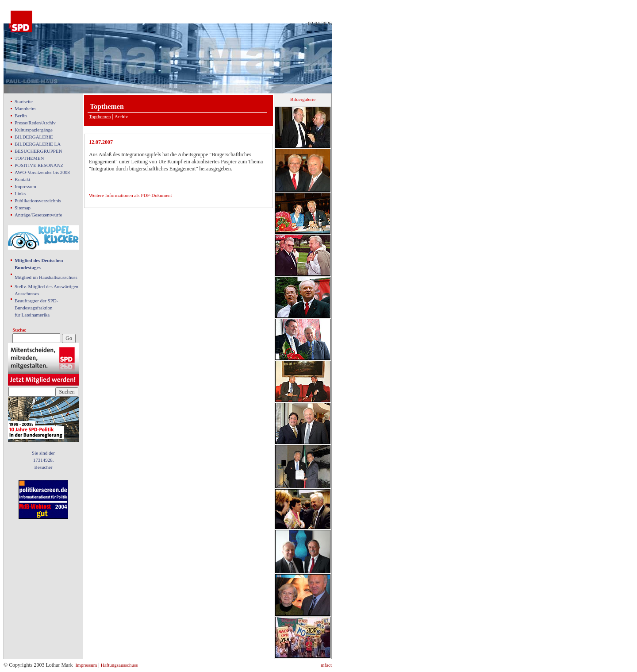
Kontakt (22, 179)
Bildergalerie (303, 99)
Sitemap (23, 208)
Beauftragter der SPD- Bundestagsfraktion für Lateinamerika (36, 308)
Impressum (25, 186)
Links (20, 193)
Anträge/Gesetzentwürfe (38, 215)
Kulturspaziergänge (34, 130)
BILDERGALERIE (34, 137)
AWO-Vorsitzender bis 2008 (42, 172)
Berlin (21, 116)
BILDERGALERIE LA (38, 144)
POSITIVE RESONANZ (39, 165)
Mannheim (25, 108)
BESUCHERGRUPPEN (38, 151)
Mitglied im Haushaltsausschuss (46, 277)
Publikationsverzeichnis (38, 201)
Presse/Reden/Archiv (35, 123)
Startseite (24, 101)
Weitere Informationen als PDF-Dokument (130, 195)
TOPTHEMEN (29, 158)
